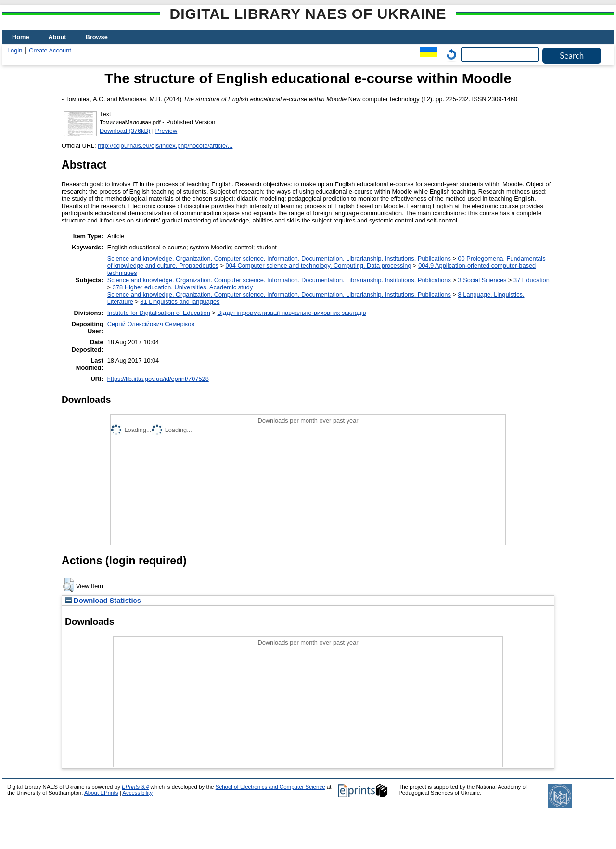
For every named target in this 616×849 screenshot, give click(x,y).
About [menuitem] (58, 37)
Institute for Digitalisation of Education (159, 313)
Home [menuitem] (21, 37)
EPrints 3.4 (135, 787)
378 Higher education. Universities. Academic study (183, 287)
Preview (167, 131)
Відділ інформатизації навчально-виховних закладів (291, 313)
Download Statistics (103, 601)
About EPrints (101, 793)
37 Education (532, 280)
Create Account (50, 50)
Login (15, 50)
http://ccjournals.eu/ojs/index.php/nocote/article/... (165, 146)
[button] (69, 585)
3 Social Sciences (482, 280)
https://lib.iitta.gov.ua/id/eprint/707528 (158, 379)
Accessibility (137, 793)
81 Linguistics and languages (180, 302)
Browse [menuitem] (97, 37)
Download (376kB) (125, 131)
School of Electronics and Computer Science (270, 787)
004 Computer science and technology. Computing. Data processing (319, 266)
